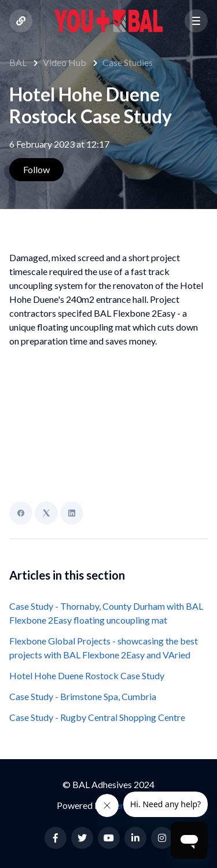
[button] (196, 21)
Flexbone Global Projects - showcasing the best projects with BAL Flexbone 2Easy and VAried (104, 648)
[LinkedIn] (72, 513)
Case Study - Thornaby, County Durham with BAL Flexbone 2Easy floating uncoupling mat (106, 613)
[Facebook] (21, 513)
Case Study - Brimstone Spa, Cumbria (83, 696)
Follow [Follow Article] (36, 169)
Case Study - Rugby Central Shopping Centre (97, 717)
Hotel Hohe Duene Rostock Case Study (87, 675)
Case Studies (128, 62)
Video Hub (65, 62)
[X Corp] (46, 513)
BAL (18, 62)
